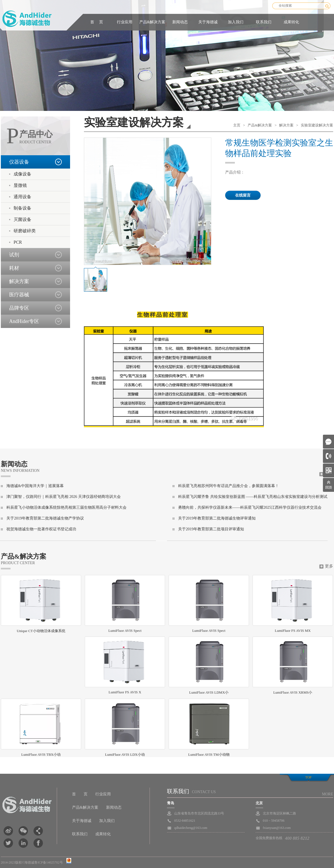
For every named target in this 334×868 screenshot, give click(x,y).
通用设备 (22, 197)
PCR (18, 242)
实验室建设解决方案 (317, 125)
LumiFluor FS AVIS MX (293, 604)
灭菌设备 (22, 219)
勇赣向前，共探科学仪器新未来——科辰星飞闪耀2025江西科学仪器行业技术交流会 (250, 507)
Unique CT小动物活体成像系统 (41, 604)
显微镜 (20, 185)
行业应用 (125, 22)
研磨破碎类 (25, 231)
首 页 (97, 22)
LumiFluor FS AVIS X (125, 665)
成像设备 (22, 174)
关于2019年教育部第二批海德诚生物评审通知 (217, 518)
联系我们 (264, 22)
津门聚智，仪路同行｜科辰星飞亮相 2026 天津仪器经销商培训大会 (64, 497)
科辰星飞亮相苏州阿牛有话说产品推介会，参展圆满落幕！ (228, 486)
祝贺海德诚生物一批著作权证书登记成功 (41, 529)
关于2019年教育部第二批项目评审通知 (211, 529)
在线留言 (243, 195)
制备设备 (22, 208)
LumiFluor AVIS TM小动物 (209, 728)
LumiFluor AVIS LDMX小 (209, 665)
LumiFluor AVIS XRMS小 (293, 665)
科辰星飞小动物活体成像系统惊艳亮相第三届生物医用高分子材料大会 (66, 507)
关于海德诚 (208, 22)
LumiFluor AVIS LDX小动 (125, 728)
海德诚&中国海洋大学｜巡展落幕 (35, 486)
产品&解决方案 (152, 22)
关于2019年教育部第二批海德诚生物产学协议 (45, 518)
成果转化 (291, 22)
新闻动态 (180, 22)
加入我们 (236, 22)
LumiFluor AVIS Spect (125, 604)
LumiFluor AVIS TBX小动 (41, 728)
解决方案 (286, 125)
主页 (237, 125)
